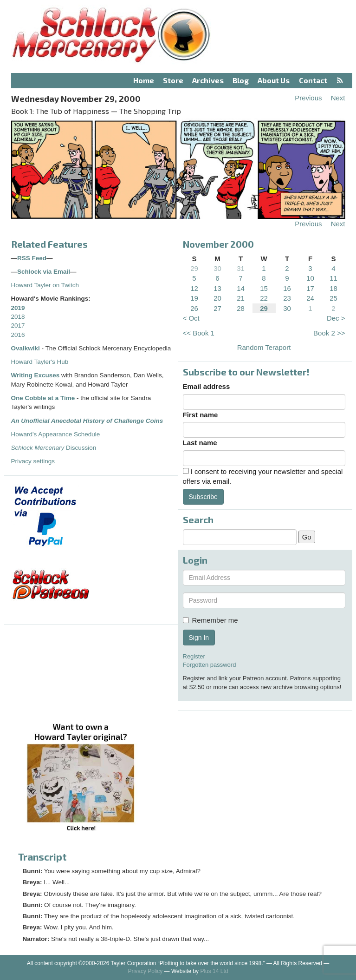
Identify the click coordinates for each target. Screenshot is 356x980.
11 (333, 278)
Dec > (336, 318)
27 (217, 308)
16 (287, 288)
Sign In (199, 638)
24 (310, 298)
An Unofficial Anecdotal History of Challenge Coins (87, 421)
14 (241, 288)
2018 (18, 317)
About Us (274, 80)
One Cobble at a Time (43, 398)
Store (173, 80)
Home (144, 80)
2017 (18, 326)
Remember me (210, 620)
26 (194, 308)
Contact (313, 80)
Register (194, 656)
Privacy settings (33, 461)
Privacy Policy (146, 971)
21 (241, 298)
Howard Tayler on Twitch (45, 285)
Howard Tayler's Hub (40, 362)
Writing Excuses (36, 375)
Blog (241, 80)
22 (264, 298)
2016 (18, 335)
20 (217, 298)
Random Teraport (264, 347)
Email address (207, 386)
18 (333, 288)
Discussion (54, 448)
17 (310, 288)
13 (217, 288)
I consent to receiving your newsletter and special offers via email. (263, 476)
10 (310, 278)
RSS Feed (32, 258)
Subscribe (203, 497)
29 (194, 268)
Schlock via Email (44, 272)
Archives (208, 80)
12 (194, 288)
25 (333, 298)
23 (287, 298)
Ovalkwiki (26, 348)
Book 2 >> (329, 333)
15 (264, 288)
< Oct (191, 318)
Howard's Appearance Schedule (56, 434)
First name (201, 415)
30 (217, 268)
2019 (18, 308)
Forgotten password (210, 665)
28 (241, 308)
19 (194, 298)
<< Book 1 (199, 333)
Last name (200, 443)
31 (241, 268)
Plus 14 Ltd (214, 971)
